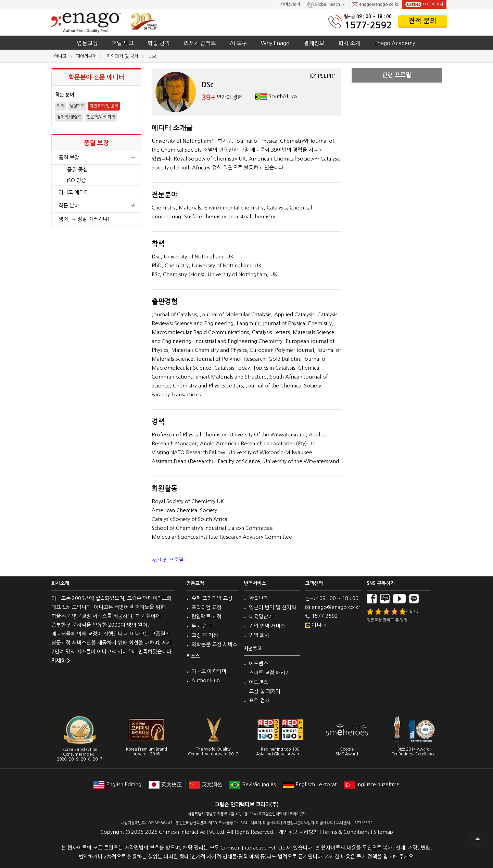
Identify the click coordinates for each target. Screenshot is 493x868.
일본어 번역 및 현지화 (273, 607)
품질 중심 (77, 170)
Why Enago (275, 43)
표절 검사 (259, 700)
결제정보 (314, 43)
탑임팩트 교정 (206, 617)
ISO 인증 (77, 180)
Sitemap (383, 832)
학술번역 (258, 598)
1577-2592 (368, 25)
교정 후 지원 (205, 635)
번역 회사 (259, 635)
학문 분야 (96, 206)
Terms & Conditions (346, 832)
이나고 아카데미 (209, 671)
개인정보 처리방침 (298, 832)
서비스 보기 (290, 4)
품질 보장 (96, 158)
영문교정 (87, 43)
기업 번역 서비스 (267, 626)
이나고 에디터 (74, 192)
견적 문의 (422, 21)
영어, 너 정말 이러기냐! (84, 219)
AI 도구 (238, 43)
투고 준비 (202, 626)
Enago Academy (395, 43)
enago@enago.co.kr (375, 5)
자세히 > (61, 660)
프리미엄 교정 (206, 607)
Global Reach (324, 5)
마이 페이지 (424, 4)
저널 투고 (123, 43)
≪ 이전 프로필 (168, 560)
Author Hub (206, 680)
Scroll (478, 839)
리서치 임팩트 (200, 43)
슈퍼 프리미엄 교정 (212, 598)
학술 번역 (159, 43)
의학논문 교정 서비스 (214, 644)
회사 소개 (349, 43)
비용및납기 (261, 617)
